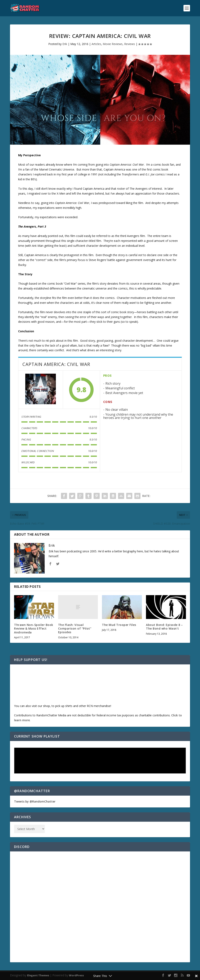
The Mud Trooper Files (119, 625)
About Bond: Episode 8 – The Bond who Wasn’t (164, 627)
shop (46, 706)
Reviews (130, 44)
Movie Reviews (113, 44)
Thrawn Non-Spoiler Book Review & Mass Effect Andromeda (34, 628)
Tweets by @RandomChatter (35, 801)
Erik (65, 44)
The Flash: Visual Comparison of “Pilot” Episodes (75, 628)
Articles (96, 44)
